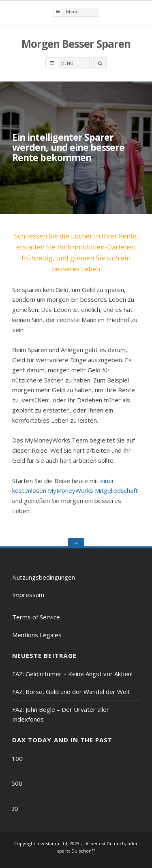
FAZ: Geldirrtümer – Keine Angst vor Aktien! (72, 674)
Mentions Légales (37, 635)
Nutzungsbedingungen (44, 577)
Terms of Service (36, 617)
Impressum (28, 595)
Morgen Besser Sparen (76, 44)
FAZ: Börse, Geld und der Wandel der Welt (71, 692)
